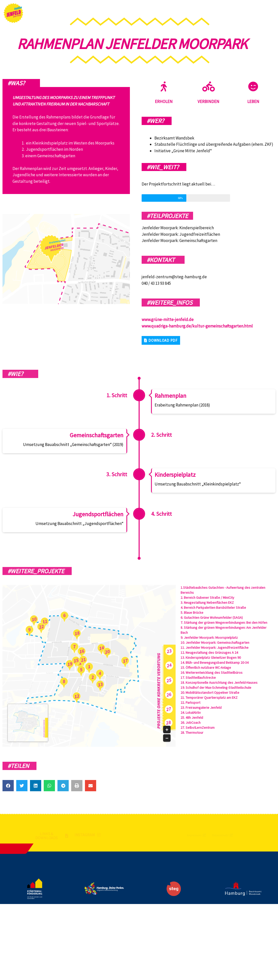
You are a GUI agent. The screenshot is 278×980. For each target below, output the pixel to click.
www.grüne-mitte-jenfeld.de (168, 319)
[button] (161, 340)
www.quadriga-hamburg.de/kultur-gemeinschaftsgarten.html (197, 326)
